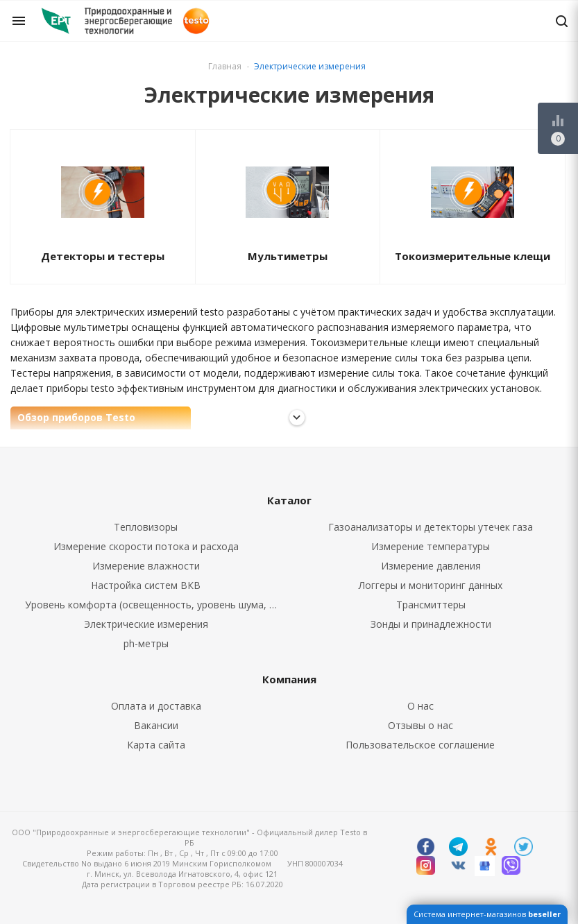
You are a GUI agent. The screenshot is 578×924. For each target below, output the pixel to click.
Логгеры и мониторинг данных (431, 585)
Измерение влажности (146, 566)
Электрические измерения (146, 624)
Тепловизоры (146, 527)
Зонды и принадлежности (431, 624)
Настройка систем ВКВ (146, 585)
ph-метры (146, 643)
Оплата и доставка (156, 706)
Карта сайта (156, 745)
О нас (420, 706)
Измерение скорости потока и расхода (146, 546)
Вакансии (156, 725)
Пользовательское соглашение (420, 745)
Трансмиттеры (431, 605)
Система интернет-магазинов (487, 914)
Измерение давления (431, 566)
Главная (225, 66)
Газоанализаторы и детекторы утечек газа (431, 527)
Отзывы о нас (420, 725)
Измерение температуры (431, 546)
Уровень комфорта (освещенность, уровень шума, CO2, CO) (158, 605)
